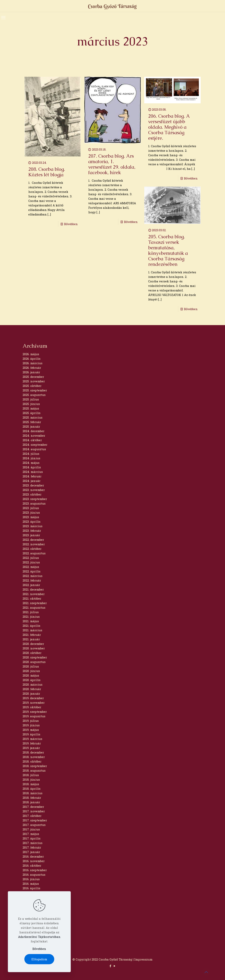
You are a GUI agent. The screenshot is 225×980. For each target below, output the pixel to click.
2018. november (34, 757)
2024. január (32, 481)
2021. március (32, 630)
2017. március (33, 843)
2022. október (32, 549)
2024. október (32, 440)
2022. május (31, 567)
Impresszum (143, 959)
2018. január (31, 802)
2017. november (34, 811)
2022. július (31, 558)
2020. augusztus (34, 662)
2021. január (31, 639)
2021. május (31, 621)
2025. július (31, 399)
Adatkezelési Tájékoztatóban (39, 937)
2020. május (31, 675)
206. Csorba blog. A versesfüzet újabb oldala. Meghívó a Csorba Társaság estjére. (169, 127)
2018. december (33, 752)
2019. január (31, 748)
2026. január (31, 372)
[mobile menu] (3, 18)
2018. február (32, 798)
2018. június (31, 779)
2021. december (33, 589)
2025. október (32, 386)
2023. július (31, 508)
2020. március (33, 684)
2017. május (31, 834)
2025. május (31, 408)
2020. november (34, 648)
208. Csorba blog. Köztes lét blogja (47, 172)
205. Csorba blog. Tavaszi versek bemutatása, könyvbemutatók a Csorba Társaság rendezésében (168, 250)
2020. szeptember (35, 657)
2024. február (32, 476)
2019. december (33, 698)
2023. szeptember (35, 499)
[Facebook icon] (111, 966)
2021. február (32, 635)
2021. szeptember (35, 603)
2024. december (34, 431)
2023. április (32, 521)
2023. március (33, 526)
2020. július (31, 666)
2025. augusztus (34, 395)
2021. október (32, 598)
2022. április (32, 571)
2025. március (33, 417)
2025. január (31, 426)
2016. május (31, 884)
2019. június (31, 725)
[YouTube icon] (115, 966)
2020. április (32, 680)
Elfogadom (39, 959)
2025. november (34, 381)
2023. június (31, 512)
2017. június (31, 829)
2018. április (32, 789)
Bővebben (71, 224)
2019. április (31, 734)
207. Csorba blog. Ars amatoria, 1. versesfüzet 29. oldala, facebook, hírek (112, 164)
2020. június (31, 671)
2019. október (32, 707)
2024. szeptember (35, 445)
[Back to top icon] (206, 972)
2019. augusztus (34, 716)
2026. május (31, 354)
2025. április (32, 413)
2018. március (33, 793)
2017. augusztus (34, 825)
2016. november (34, 861)
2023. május (31, 517)
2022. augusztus (34, 553)
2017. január (31, 852)
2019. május (31, 730)
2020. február (32, 689)
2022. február (32, 580)
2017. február (32, 847)
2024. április (32, 467)
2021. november (34, 594)
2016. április (31, 888)
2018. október (32, 761)
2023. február (32, 531)
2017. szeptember (35, 820)
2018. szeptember (35, 766)
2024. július (31, 454)
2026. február (32, 368)
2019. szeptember (35, 712)
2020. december (33, 644)
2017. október (32, 816)
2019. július (31, 721)
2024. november (34, 435)
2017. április (32, 838)
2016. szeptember (35, 870)
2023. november (34, 490)
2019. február (32, 743)
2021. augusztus (34, 607)
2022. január (31, 585)
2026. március (33, 363)
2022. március (33, 576)
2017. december (33, 807)
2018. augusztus (34, 770)
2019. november (34, 703)
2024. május (31, 463)
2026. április (32, 359)
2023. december (33, 485)
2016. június (31, 879)
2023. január (31, 535)
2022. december (33, 540)
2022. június (31, 562)
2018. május (31, 784)
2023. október (32, 494)
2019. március (32, 739)
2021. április (31, 626)
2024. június (31, 458)
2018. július (31, 775)
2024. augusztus (34, 449)
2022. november (34, 544)
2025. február (32, 422)
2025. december (33, 377)
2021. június (31, 617)
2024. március (33, 472)
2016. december (33, 856)
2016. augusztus (34, 875)
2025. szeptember (35, 390)
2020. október (32, 653)
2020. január (31, 693)
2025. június (31, 404)
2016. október (32, 865)
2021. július (31, 612)
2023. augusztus (34, 503)
